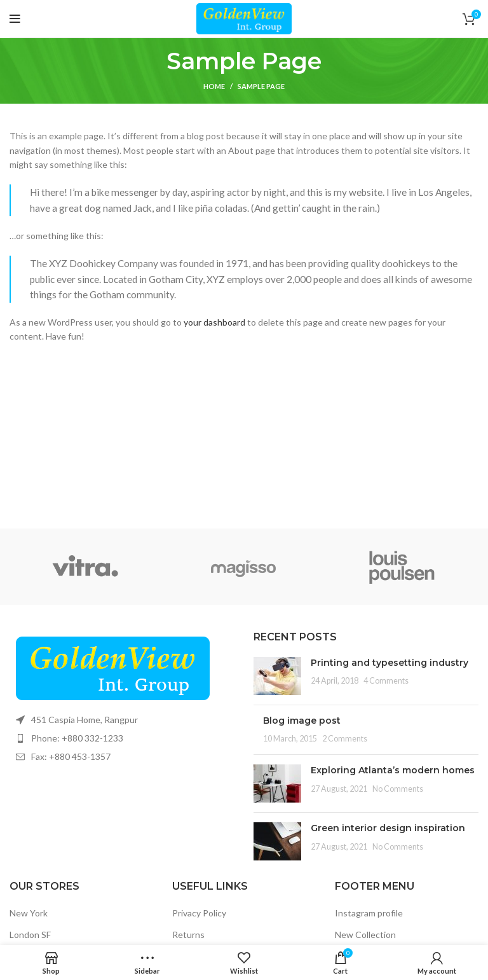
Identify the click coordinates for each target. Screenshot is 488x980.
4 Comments (386, 681)
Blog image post (302, 721)
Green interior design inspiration (388, 828)
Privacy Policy (199, 913)
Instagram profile (369, 913)
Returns (188, 935)
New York (29, 913)
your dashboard (214, 322)
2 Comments (345, 739)
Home (214, 86)
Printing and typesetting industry (390, 663)
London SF (30, 935)
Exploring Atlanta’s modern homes (393, 770)
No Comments (398, 789)
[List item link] (122, 738)
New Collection (365, 935)
